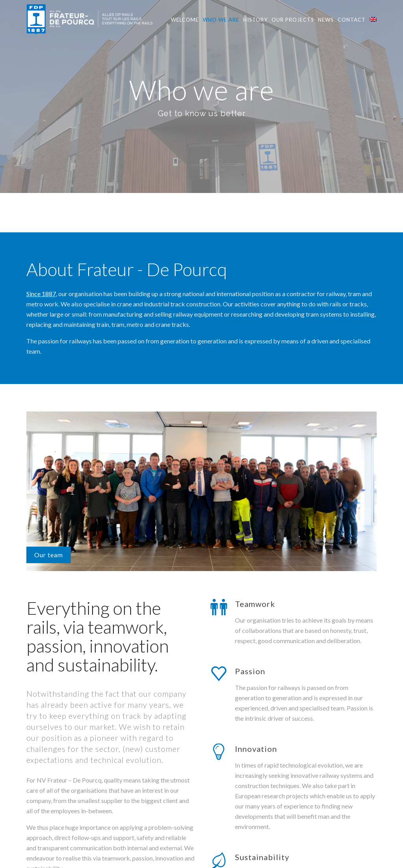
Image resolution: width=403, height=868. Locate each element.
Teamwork (255, 507)
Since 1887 (41, 197)
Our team (49, 458)
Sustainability (262, 760)
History (255, 20)
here (49, 806)
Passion (250, 575)
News (326, 20)
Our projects (293, 20)
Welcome (185, 20)
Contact (352, 20)
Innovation (256, 652)
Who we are (221, 20)
